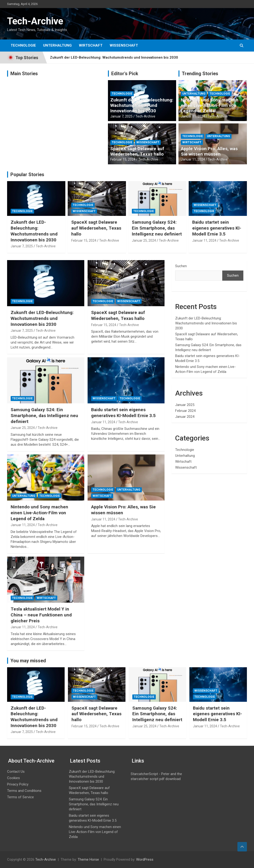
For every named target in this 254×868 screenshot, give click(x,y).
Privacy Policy (18, 784)
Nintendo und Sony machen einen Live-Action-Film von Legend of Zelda (210, 105)
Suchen (181, 266)
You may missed (28, 661)
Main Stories (24, 74)
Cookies (13, 778)
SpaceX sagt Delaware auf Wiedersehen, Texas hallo (137, 151)
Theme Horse (88, 859)
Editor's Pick (125, 74)
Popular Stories (27, 174)
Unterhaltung (57, 45)
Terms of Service (20, 797)
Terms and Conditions (24, 791)
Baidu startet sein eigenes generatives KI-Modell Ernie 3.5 (217, 228)
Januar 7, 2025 (121, 116)
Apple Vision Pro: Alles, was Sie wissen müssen (209, 151)
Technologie (23, 45)
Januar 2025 (185, 405)
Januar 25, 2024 (144, 240)
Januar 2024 (185, 417)
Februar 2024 (185, 411)
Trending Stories (200, 74)
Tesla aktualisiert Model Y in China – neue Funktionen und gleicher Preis (41, 615)
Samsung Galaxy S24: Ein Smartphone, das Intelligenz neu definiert (157, 228)
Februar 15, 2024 (123, 159)
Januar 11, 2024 (193, 116)
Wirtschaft (91, 45)
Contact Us (16, 772)
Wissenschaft (124, 45)
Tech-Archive (35, 21)
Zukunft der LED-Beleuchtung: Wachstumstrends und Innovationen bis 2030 (114, 57)
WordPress (145, 859)
